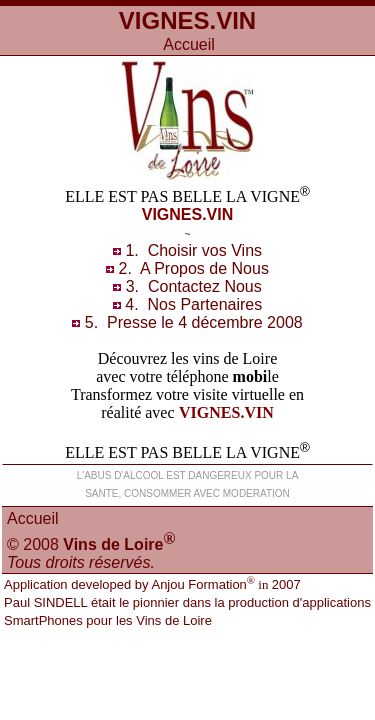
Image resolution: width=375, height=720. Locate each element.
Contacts (205, 286)
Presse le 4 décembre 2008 (205, 322)
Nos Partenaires (204, 304)
